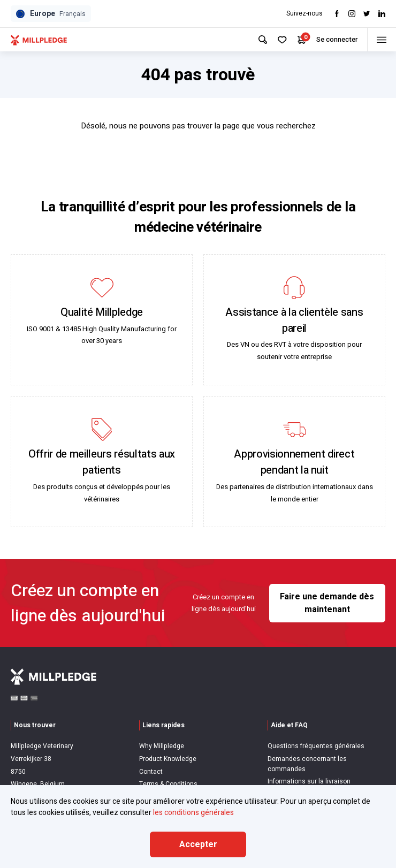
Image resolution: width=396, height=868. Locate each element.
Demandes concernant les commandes (307, 764)
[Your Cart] (298, 40)
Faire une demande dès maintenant (327, 603)
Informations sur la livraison (309, 781)
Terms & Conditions (168, 784)
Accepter (198, 844)
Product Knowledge (168, 759)
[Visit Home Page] (39, 40)
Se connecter (333, 39)
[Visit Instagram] (352, 14)
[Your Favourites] (279, 40)
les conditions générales (193, 813)
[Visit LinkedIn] (382, 14)
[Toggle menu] (380, 40)
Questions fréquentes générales (316, 746)
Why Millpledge (162, 746)
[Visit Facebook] (337, 14)
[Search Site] (259, 40)
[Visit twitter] (367, 14)
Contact (151, 772)
